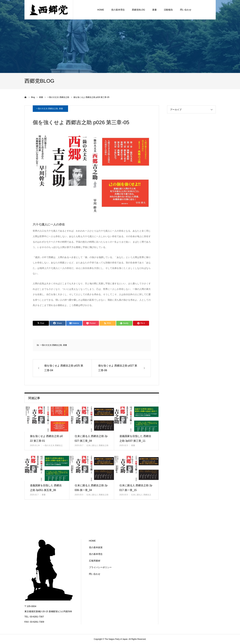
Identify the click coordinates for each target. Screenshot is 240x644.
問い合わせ (95, 574)
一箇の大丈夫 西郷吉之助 (47, 109)
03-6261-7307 (37, 617)
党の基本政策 (96, 547)
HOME (92, 541)
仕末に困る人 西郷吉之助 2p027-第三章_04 (91, 438)
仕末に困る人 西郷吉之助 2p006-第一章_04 (91, 488)
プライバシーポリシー (100, 567)
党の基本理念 (96, 554)
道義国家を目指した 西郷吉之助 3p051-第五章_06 (46, 488)
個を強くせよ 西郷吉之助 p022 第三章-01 (46, 438)
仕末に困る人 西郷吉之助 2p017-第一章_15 (136, 488)
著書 (61, 109)
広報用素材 (95, 561)
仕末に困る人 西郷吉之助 (97, 445)
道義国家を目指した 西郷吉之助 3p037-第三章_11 (135, 438)
